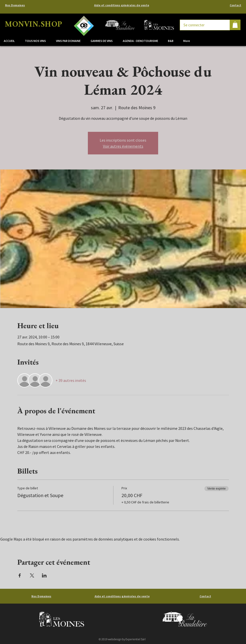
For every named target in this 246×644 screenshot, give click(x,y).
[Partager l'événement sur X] (32, 575)
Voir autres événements (123, 146)
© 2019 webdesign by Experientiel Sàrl (122, 639)
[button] (70, 41)
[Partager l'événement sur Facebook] (20, 575)
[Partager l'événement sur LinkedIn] (44, 575)
